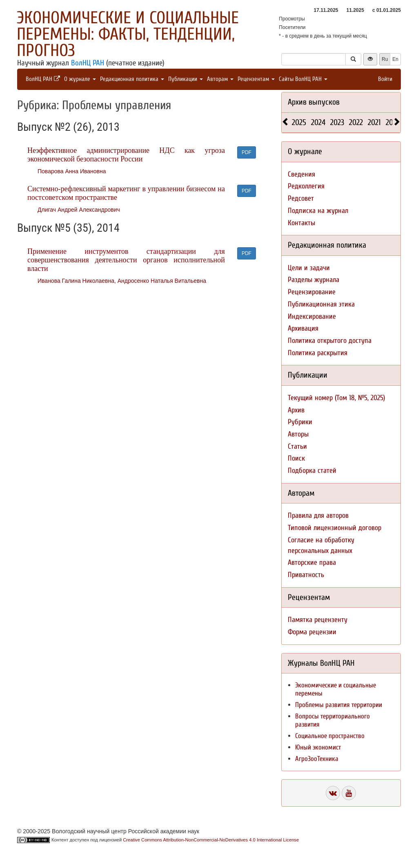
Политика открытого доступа (330, 341)
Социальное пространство (330, 736)
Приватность (306, 575)
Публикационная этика (321, 304)
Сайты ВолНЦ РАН (303, 79)
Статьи (297, 446)
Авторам (220, 79)
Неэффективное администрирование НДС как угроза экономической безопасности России (126, 155)
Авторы (298, 434)
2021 (374, 122)
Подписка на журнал (318, 211)
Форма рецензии (312, 632)
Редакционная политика (132, 79)
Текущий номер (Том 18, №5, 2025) (336, 398)
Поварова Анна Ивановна (72, 171)
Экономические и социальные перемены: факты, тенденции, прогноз (128, 34)
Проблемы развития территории (339, 705)
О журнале (80, 79)
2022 (356, 122)
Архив (296, 410)
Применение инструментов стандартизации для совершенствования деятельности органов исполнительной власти (126, 260)
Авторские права (312, 563)
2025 (299, 122)
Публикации (186, 79)
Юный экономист (318, 747)
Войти (385, 79)
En (395, 59)
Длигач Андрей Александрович (79, 210)
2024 (318, 122)
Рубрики (300, 422)
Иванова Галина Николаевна (76, 281)
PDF (247, 152)
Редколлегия (306, 186)
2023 (337, 122)
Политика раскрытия (318, 353)
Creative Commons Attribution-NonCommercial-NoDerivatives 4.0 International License (211, 840)
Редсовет (301, 198)
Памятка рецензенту (318, 620)
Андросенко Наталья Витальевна (162, 281)
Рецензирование (312, 292)
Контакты (301, 223)
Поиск (296, 458)
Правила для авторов (318, 516)
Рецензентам (256, 79)
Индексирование (312, 317)
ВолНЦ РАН (88, 63)
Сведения (301, 174)
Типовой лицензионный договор (335, 528)
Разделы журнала (313, 280)
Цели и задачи (309, 268)
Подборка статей (312, 471)
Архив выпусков (314, 102)
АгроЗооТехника (317, 759)
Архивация (303, 328)
